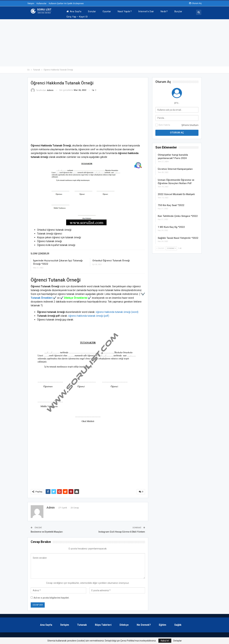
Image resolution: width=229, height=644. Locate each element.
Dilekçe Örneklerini (76, 296)
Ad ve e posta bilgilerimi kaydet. (51, 596)
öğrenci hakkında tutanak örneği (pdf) (89, 314)
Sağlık (178, 623)
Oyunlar (107, 11)
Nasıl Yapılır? (125, 11)
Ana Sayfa (74, 11)
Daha (177, 11)
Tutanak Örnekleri (42, 296)
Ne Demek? (144, 623)
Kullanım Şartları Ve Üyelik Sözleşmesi (66, 3)
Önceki (160, 247)
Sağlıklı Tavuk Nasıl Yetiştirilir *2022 (178, 236)
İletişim (31, 3)
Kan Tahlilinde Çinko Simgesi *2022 (178, 214)
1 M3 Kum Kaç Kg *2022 (171, 225)
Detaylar (178, 641)
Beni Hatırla (164, 123)
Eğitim (163, 623)
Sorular (92, 11)
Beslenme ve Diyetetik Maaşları (47, 530)
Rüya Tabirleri (103, 623)
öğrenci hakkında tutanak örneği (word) (117, 310)
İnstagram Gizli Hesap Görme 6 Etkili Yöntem (122, 530)
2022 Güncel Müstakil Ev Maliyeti (176, 193)
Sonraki (171, 247)
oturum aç (195, 3)
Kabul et (165, 641)
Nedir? (164, 11)
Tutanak (82, 623)
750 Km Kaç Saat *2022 (171, 204)
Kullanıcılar (42, 3)
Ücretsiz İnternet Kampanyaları (175, 167)
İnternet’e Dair (146, 11)
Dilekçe (124, 623)
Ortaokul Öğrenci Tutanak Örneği (111, 259)
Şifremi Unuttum (190, 124)
